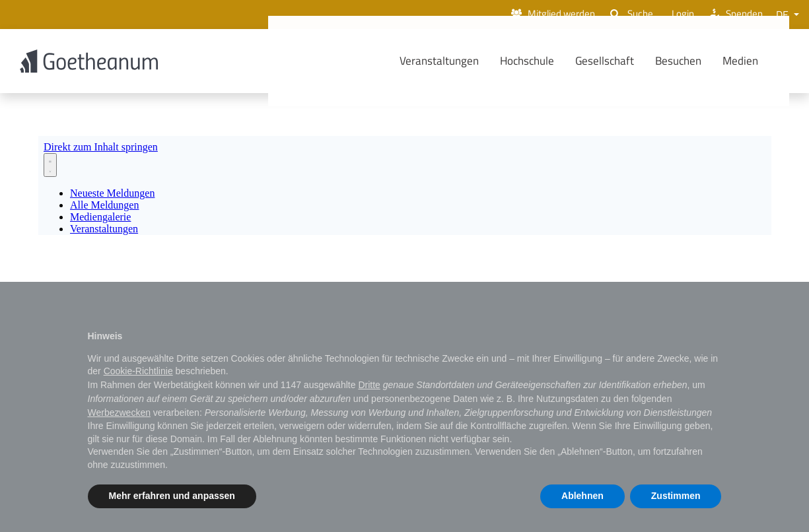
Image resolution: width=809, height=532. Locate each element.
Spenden (733, 15)
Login (676, 15)
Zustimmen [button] (676, 496)
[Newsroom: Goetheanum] (405, 187)
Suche (623, 15)
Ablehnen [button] (582, 496)
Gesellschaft (624, 61)
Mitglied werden (540, 15)
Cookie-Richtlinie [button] (138, 371)
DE (784, 15)
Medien (760, 61)
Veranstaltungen (459, 61)
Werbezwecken (119, 413)
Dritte (369, 385)
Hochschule (547, 61)
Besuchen (698, 61)
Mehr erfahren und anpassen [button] (172, 496)
